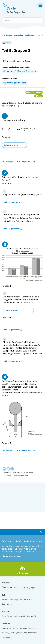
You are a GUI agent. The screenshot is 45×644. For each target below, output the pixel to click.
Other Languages (28, 587)
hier (35, 103)
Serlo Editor (7, 616)
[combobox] (22, 20)
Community (7, 604)
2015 (7, 43)
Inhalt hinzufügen (34, 92)
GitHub (28, 600)
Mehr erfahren (12, 556)
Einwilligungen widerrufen (26, 628)
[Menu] (40, 5)
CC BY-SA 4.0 (7, 475)
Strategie (8, 161)
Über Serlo (6, 587)
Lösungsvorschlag (26, 161)
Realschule (30, 35)
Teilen (39, 96)
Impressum (7, 637)
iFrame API (31, 616)
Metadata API (19, 616)
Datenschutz (7, 628)
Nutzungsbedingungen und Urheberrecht (20, 633)
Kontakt (16, 587)
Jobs (19, 600)
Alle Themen (7, 35)
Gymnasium (18, 35)
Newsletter (8, 600)
